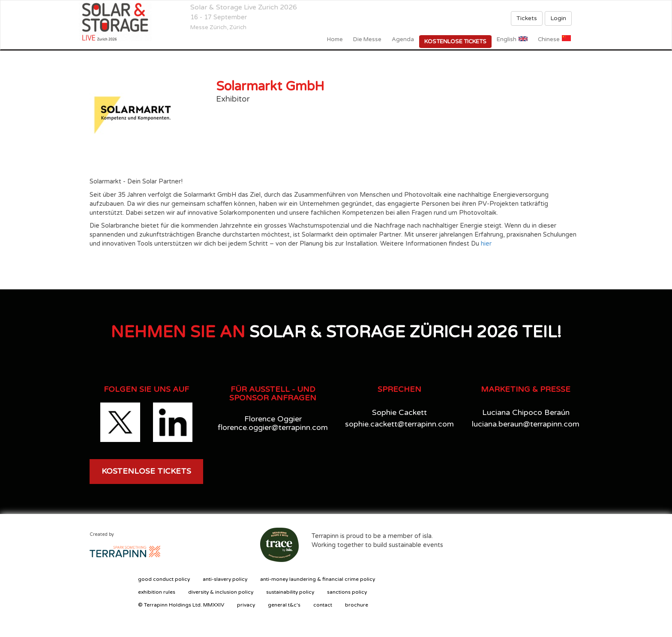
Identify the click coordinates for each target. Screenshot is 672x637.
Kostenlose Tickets (455, 42)
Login (558, 18)
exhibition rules (157, 592)
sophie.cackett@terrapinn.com (399, 424)
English (507, 39)
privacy (246, 605)
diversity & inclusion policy (221, 592)
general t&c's (284, 605)
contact (323, 605)
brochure (357, 605)
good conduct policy (164, 579)
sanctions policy (347, 592)
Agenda (403, 39)
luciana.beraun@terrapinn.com (526, 424)
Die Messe (367, 39)
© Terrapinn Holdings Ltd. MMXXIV (181, 605)
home (335, 39)
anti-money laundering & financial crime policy (318, 579)
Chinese (549, 39)
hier (486, 244)
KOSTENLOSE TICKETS (146, 471)
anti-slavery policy (225, 579)
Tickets (527, 18)
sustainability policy (290, 592)
